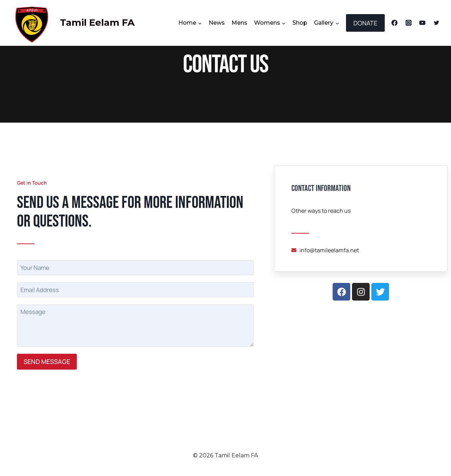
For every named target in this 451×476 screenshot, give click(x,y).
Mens (239, 23)
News (217, 23)
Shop (300, 23)
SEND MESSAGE (47, 361)
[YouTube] (423, 23)
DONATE (365, 23)
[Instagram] (409, 23)
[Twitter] (436, 23)
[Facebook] (394, 23)
